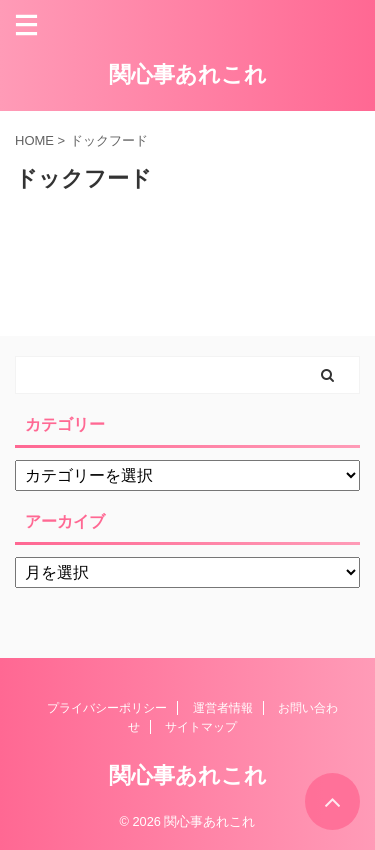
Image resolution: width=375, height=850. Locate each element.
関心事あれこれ (188, 74)
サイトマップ (201, 727)
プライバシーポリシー (107, 708)
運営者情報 (223, 708)
